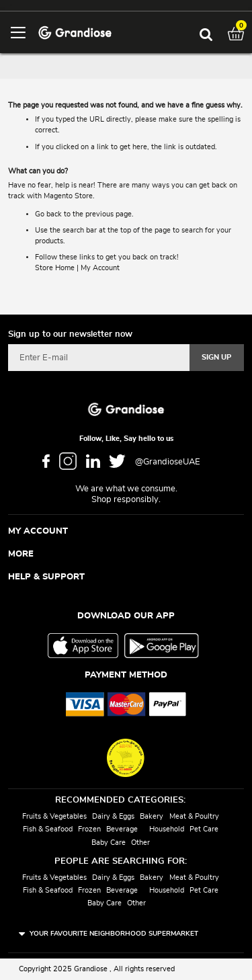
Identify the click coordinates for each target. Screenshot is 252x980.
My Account (100, 268)
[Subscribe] (217, 358)
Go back (48, 214)
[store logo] (75, 32)
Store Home (55, 268)
